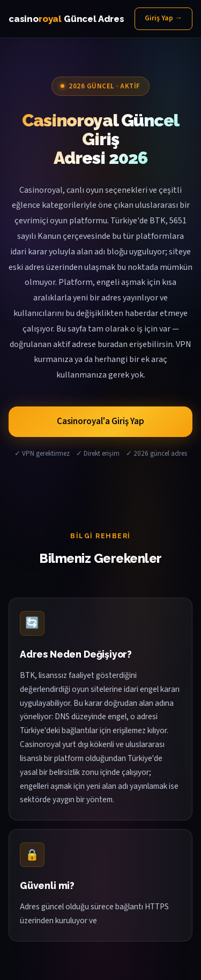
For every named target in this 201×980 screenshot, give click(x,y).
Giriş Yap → (163, 18)
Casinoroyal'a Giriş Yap (100, 421)
